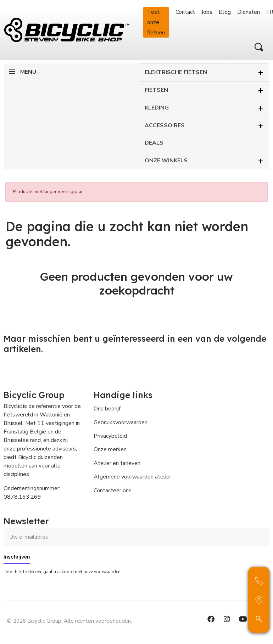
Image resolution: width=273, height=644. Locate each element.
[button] (259, 47)
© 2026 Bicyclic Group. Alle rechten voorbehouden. (69, 621)
